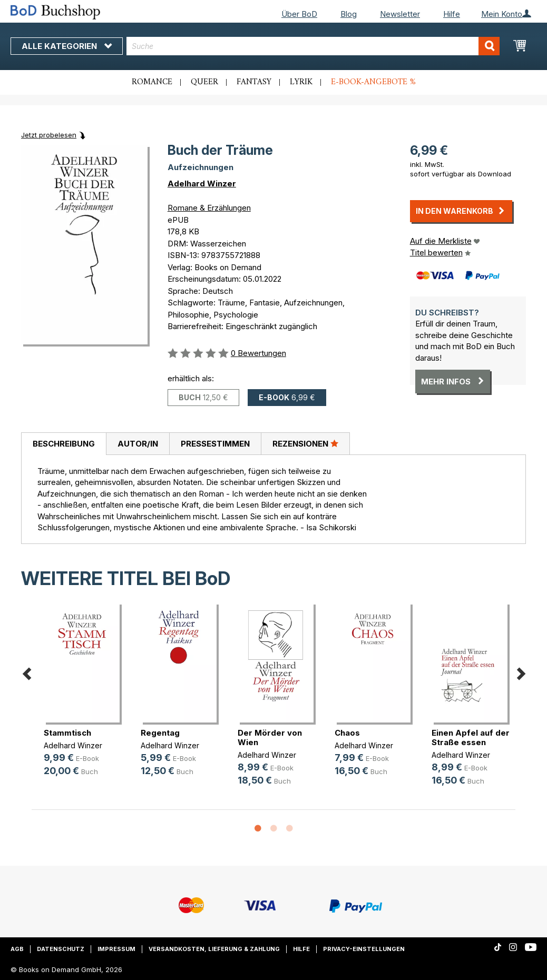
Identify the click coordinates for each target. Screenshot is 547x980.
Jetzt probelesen (49, 135)
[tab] (64, 444)
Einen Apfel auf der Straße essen (471, 738)
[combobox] (313, 46)
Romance (152, 82)
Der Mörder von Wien (270, 738)
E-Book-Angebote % (373, 82)
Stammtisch (67, 733)
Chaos (347, 733)
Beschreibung (64, 444)
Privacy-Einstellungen (364, 949)
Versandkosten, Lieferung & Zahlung (214, 949)
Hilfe (452, 14)
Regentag (160, 733)
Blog (349, 14)
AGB (17, 949)
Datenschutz (61, 949)
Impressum (116, 949)
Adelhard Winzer (202, 184)
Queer (204, 82)
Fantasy (254, 82)
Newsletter (400, 14)
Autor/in (138, 444)
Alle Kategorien (67, 46)
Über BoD (299, 14)
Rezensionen (305, 443)
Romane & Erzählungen (209, 208)
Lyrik (301, 82)
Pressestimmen (215, 444)
